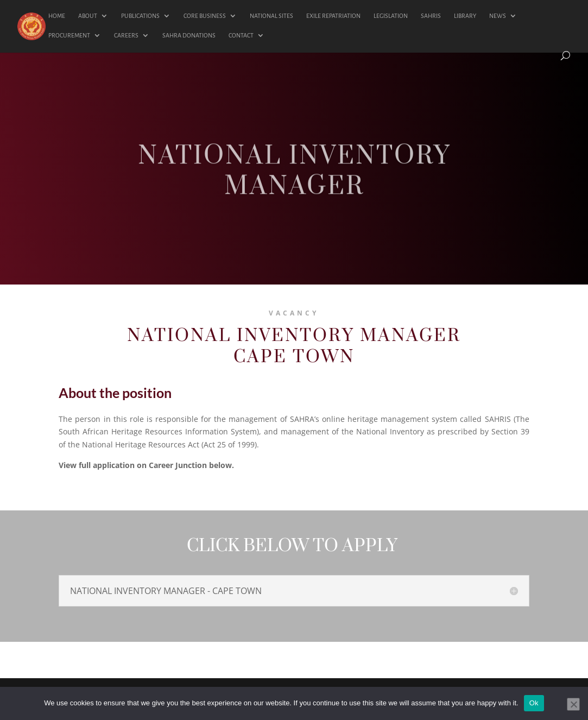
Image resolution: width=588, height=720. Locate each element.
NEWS (498, 16)
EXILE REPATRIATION (333, 16)
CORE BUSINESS (205, 16)
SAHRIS (431, 16)
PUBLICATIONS (140, 16)
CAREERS (126, 35)
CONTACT (241, 35)
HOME (57, 16)
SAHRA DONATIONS (189, 35)
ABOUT (88, 16)
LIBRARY (465, 16)
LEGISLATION (391, 16)
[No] (573, 704)
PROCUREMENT (69, 35)
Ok (534, 703)
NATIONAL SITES (271, 16)
